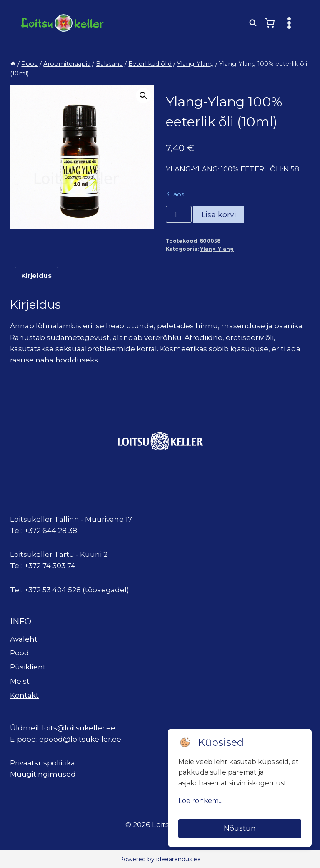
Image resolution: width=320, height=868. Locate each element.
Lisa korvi (219, 215)
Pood (20, 653)
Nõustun (240, 828)
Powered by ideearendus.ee (160, 859)
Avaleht (24, 639)
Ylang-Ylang (217, 249)
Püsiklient (28, 667)
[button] (143, 96)
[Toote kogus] (179, 214)
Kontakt (24, 695)
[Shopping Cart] (270, 23)
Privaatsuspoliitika (42, 763)
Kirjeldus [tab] (36, 275)
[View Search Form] (253, 23)
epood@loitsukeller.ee (80, 739)
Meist (20, 681)
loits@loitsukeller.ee (79, 728)
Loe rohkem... (200, 801)
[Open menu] (289, 23)
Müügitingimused (43, 774)
